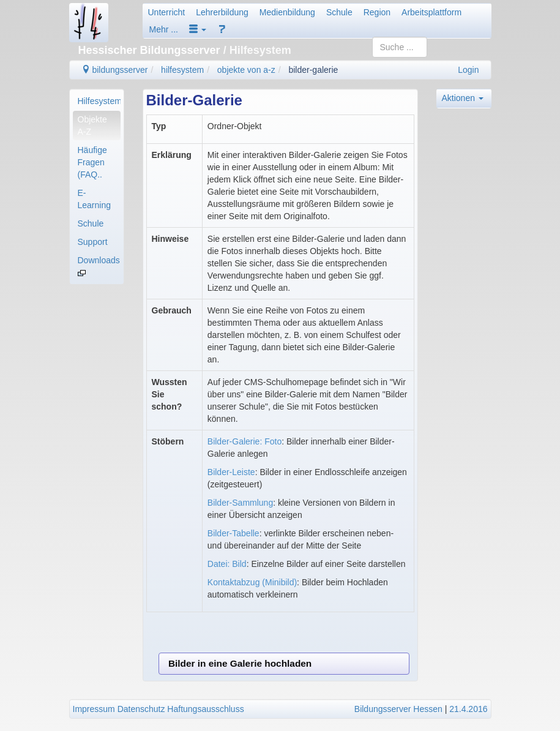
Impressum (94, 709)
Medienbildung (287, 12)
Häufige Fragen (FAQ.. (92, 162)
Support (93, 242)
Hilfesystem (99, 101)
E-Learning (95, 199)
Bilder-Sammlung (240, 503)
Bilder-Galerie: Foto (245, 441)
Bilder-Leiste (231, 472)
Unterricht (167, 12)
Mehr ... (164, 29)
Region (377, 12)
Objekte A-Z (92, 126)
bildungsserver (115, 70)
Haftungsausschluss (205, 709)
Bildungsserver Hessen (398, 709)
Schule (339, 12)
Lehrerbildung (222, 12)
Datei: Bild (227, 564)
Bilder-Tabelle (233, 533)
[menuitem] (97, 101)
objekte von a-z (246, 70)
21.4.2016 (468, 709)
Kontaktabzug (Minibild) (252, 582)
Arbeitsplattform (431, 12)
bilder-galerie (313, 70)
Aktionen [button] (463, 98)
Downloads (99, 266)
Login (468, 70)
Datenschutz (141, 709)
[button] (198, 29)
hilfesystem (182, 70)
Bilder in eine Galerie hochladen (240, 663)
